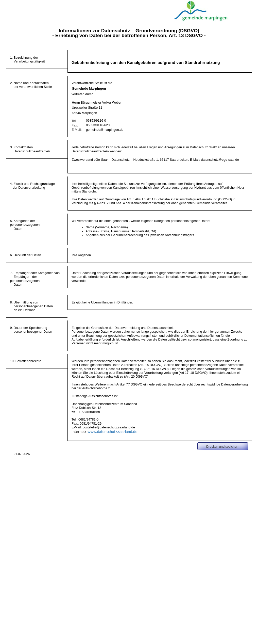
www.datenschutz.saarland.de (112, 432)
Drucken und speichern (223, 447)
